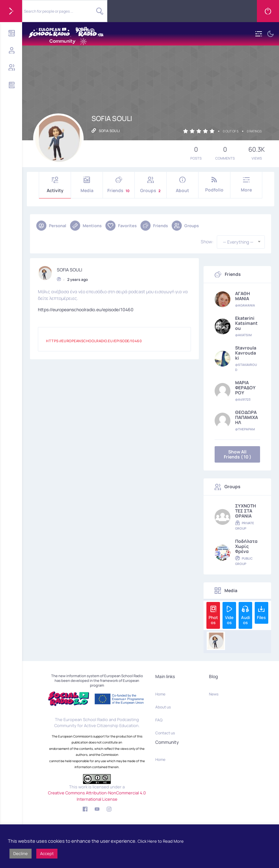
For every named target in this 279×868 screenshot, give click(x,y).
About (182, 185)
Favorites (121, 226)
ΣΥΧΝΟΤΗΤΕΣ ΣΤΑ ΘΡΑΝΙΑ (246, 511)
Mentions (86, 226)
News (214, 694)
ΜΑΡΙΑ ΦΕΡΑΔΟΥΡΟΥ (245, 388)
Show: (207, 242)
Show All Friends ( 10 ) (237, 454)
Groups (151, 185)
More (246, 185)
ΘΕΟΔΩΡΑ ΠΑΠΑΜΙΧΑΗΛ (246, 417)
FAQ (159, 720)
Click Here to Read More (161, 841)
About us (163, 707)
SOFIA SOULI (69, 269)
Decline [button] (21, 853)
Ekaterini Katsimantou (246, 323)
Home (160, 694)
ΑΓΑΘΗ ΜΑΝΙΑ (243, 296)
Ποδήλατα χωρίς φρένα (246, 546)
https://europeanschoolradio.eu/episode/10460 (86, 309)
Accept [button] (47, 853)
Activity (55, 185)
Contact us (165, 733)
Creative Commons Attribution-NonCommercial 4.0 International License (97, 796)
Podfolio (214, 185)
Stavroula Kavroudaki (246, 353)
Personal (51, 226)
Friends (119, 185)
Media (87, 185)
